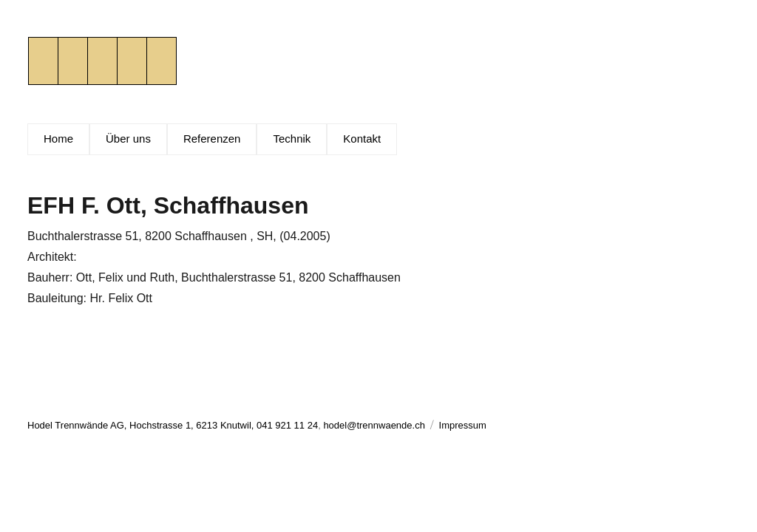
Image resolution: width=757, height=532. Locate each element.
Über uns (128, 139)
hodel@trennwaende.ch (374, 425)
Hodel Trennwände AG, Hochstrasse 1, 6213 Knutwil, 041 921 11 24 (173, 425)
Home (58, 139)
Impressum (463, 425)
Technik (292, 139)
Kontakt (362, 139)
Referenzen (212, 139)
